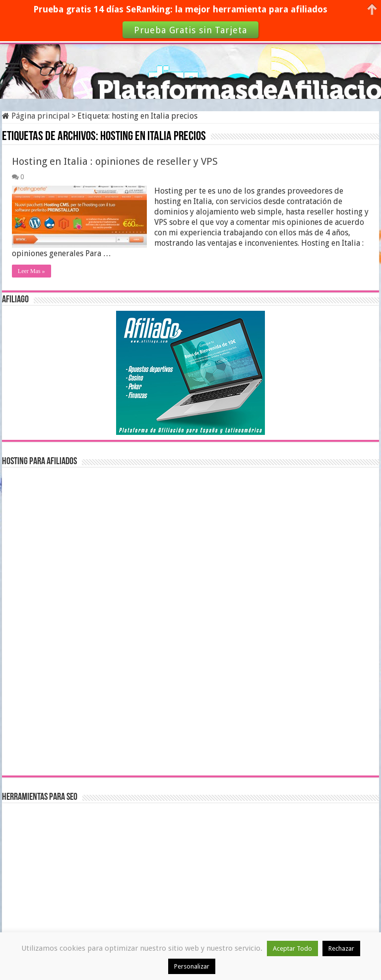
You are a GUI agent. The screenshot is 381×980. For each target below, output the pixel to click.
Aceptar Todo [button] (292, 948)
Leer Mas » (32, 271)
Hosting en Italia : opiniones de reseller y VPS (115, 161)
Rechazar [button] (341, 948)
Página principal (36, 116)
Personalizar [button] (192, 966)
